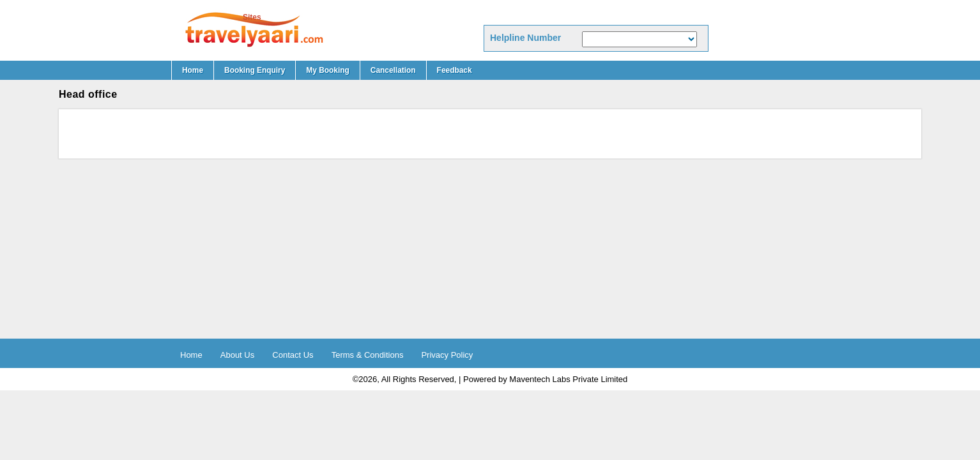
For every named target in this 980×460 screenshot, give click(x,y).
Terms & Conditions (368, 355)
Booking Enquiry (255, 70)
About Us (237, 355)
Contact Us (293, 355)
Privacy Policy (447, 355)
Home (193, 70)
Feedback (455, 70)
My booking (327, 70)
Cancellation (393, 70)
